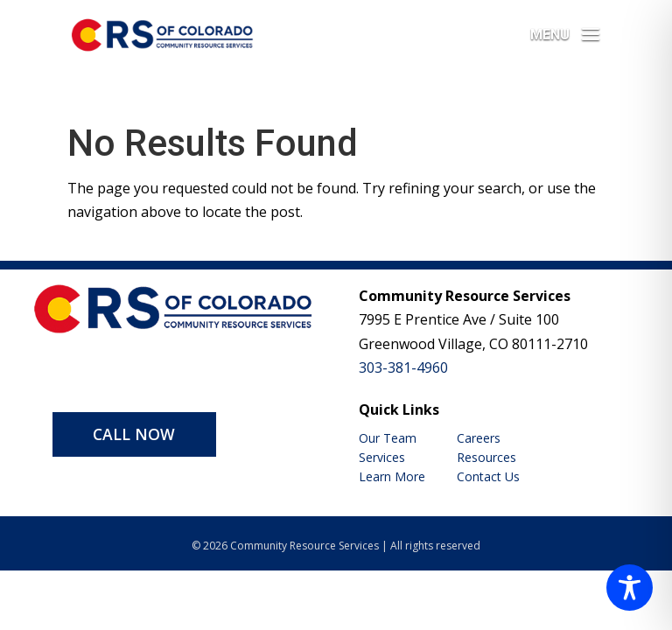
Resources (486, 457)
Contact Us (488, 476)
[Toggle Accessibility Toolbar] (630, 588)
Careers (479, 438)
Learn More (392, 476)
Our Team (388, 438)
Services (382, 457)
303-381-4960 (403, 367)
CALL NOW (134, 434)
